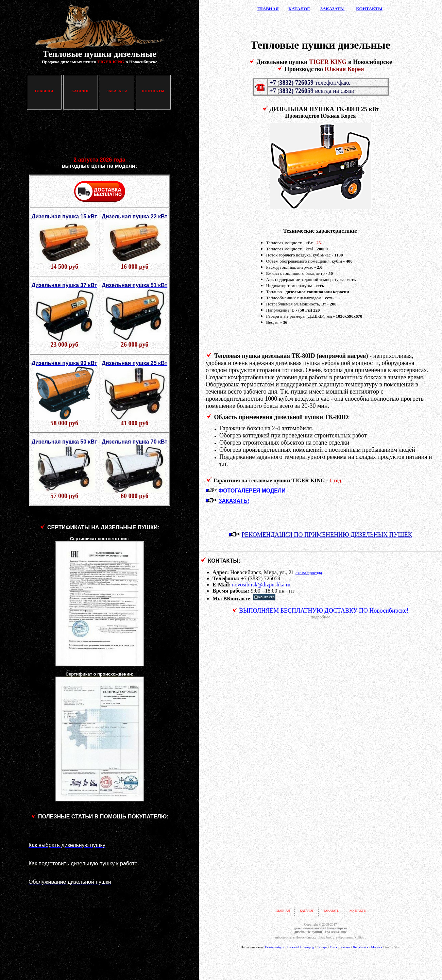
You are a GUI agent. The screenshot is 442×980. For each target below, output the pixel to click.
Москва (376, 947)
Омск (334, 947)
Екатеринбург (275, 947)
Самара (322, 947)
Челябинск (361, 947)
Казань (345, 947)
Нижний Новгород (301, 947)
